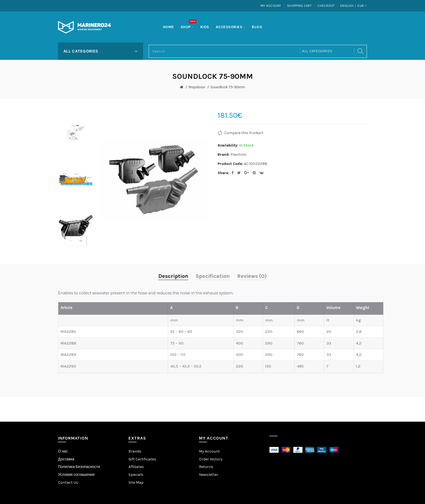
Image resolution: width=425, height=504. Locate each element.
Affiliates (136, 467)
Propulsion (197, 87)
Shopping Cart (299, 6)
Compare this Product (244, 133)
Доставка (66, 459)
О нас (63, 451)
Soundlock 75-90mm (228, 87)
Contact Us (68, 482)
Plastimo (238, 155)
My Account (271, 6)
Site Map (136, 482)
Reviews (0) (252, 276)
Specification (213, 276)
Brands (135, 451)
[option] (76, 132)
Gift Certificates (142, 459)
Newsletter (209, 475)
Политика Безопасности (79, 467)
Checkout (326, 6)
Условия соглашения (76, 475)
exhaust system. (218, 293)
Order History (211, 459)
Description (173, 276)
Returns (206, 467)
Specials (136, 475)
